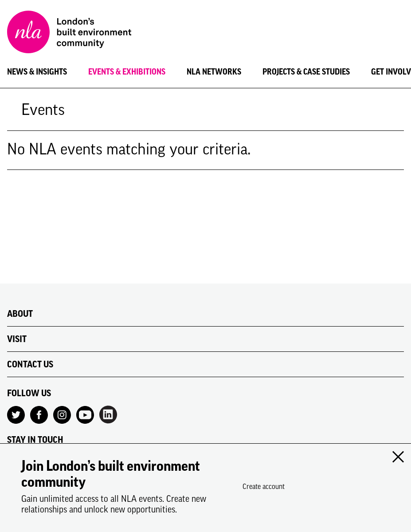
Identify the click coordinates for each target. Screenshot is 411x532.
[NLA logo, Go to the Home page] (69, 33)
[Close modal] (398, 457)
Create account (264, 486)
